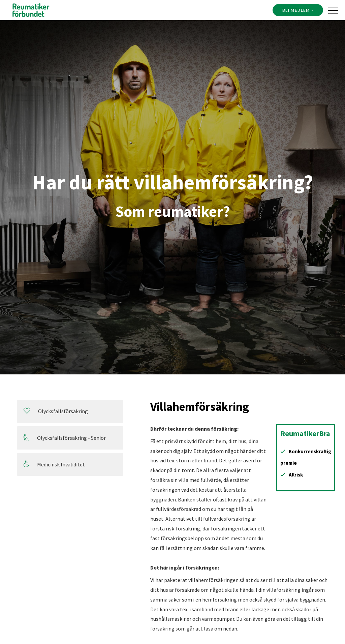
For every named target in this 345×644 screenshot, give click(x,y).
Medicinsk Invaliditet (54, 464)
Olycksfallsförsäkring (56, 411)
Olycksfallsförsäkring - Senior (65, 438)
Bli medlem (296, 10)
